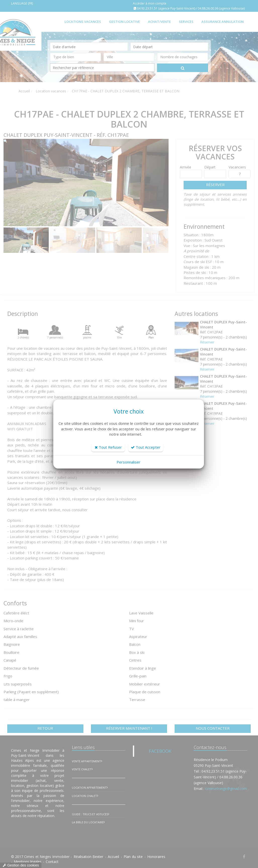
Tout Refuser (108, 447)
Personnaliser (128, 462)
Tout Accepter (146, 447)
